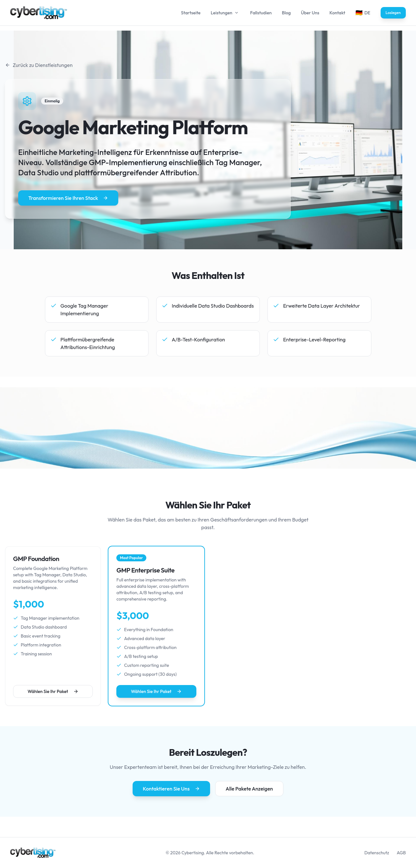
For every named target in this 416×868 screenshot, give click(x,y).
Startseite (191, 13)
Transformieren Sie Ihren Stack (68, 198)
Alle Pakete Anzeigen (249, 789)
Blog (286, 13)
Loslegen (393, 13)
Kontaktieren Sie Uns (171, 789)
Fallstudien (261, 13)
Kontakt (337, 13)
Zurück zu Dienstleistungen (39, 65)
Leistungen (222, 13)
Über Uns (310, 13)
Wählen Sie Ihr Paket (53, 691)
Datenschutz (377, 853)
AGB (401, 853)
